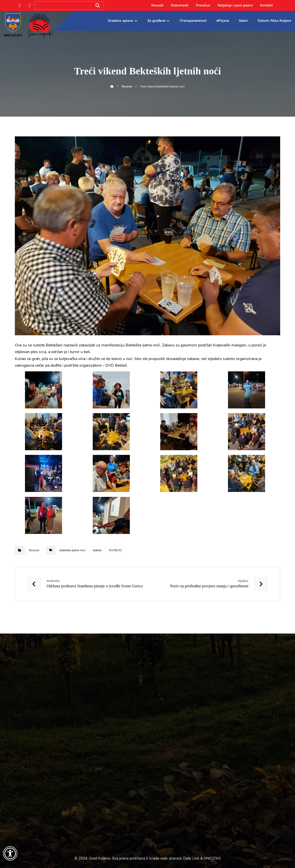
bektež (97, 550)
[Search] (98, 6)
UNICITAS (212, 858)
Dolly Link (191, 858)
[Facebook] (20, 5)
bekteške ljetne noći (73, 550)
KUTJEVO (115, 550)
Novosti (34, 550)
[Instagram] (30, 5)
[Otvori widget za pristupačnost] (10, 853)
